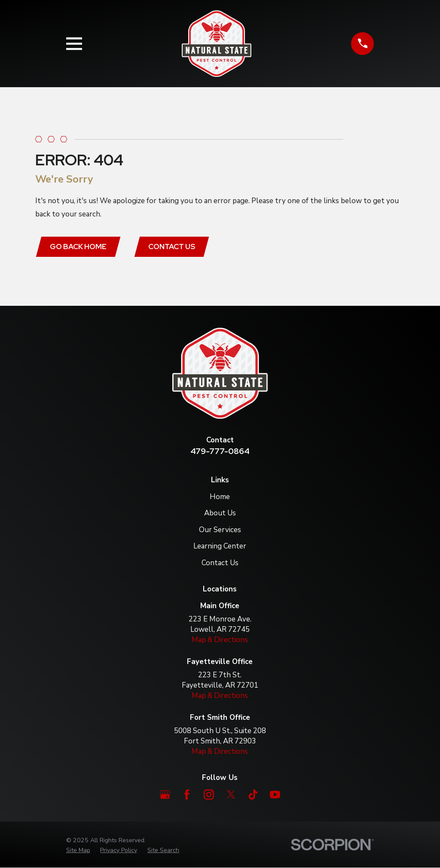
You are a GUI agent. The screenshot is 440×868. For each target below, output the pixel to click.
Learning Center (220, 547)
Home (220, 497)
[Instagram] (209, 795)
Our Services (220, 530)
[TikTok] (253, 795)
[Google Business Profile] (165, 795)
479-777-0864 (220, 452)
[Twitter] (231, 795)
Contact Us (172, 247)
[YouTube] (275, 795)
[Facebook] (187, 795)
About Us (220, 513)
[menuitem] (78, 850)
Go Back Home (79, 247)
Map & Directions (220, 640)
